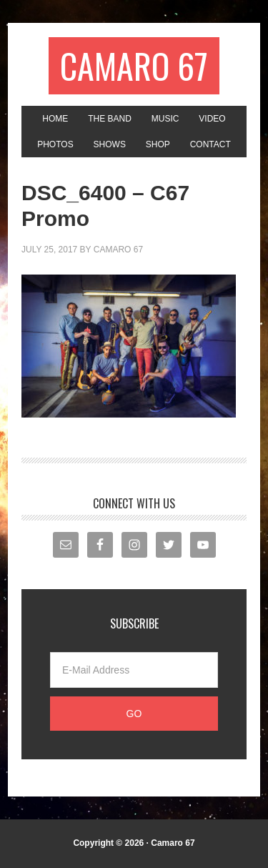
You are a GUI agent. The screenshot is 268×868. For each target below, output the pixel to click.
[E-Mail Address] (134, 670)
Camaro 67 (134, 65)
